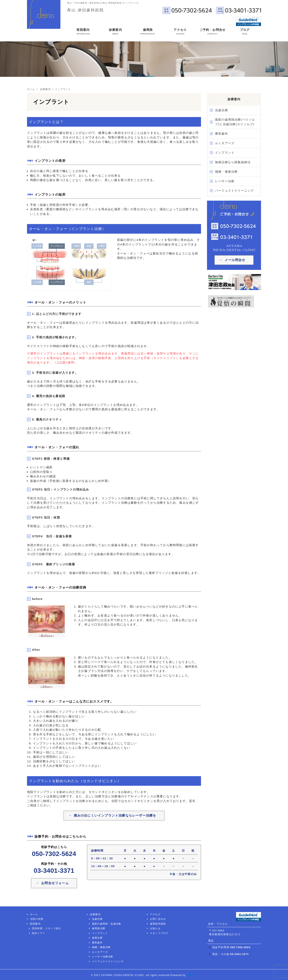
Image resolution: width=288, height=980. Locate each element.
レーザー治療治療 (103, 957)
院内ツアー (39, 933)
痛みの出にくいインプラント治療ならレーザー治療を (115, 815)
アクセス (180, 32)
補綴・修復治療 (226, 172)
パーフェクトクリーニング (234, 191)
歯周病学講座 (158, 924)
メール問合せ (235, 260)
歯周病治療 (99, 928)
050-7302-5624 (54, 854)
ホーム (34, 914)
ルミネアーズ (225, 143)
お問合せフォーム (55, 883)
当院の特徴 (37, 919)
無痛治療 (97, 938)
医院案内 (83, 32)
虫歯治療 (221, 110)
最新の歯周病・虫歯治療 (106, 924)
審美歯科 (221, 134)
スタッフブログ (159, 933)
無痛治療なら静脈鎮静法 (233, 162)
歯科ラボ (192, 975)
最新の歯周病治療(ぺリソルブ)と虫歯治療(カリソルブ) (235, 122)
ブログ (245, 32)
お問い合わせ (158, 919)
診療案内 (115, 32)
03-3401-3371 (54, 871)
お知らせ (155, 928)
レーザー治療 (225, 181)
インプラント (225, 153)
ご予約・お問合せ (213, 32)
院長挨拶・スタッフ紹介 (46, 928)
